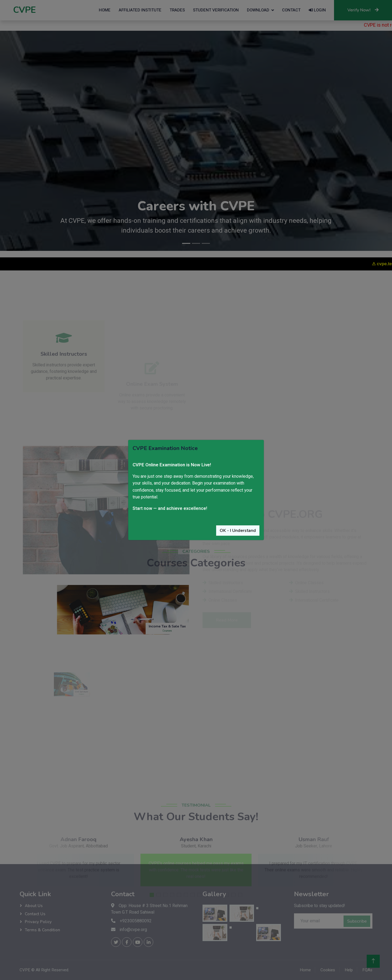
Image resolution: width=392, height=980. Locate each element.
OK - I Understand (238, 531)
